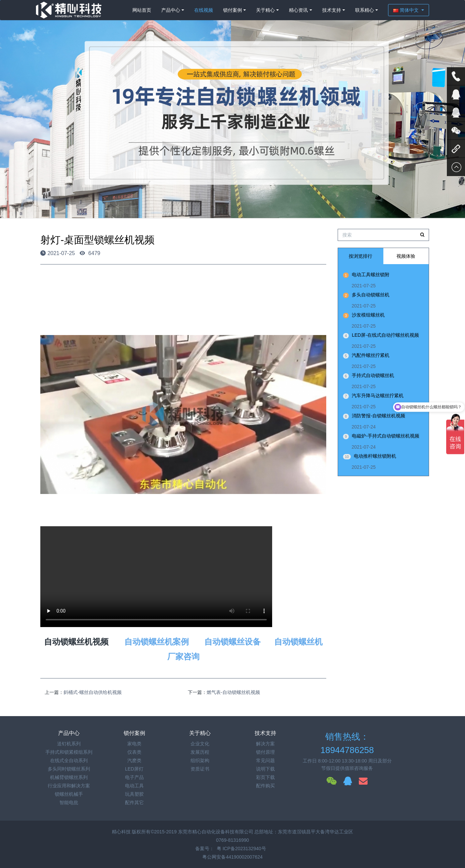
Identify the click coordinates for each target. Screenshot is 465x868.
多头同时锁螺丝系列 (69, 769)
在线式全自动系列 (69, 760)
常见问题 (265, 760)
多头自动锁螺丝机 (371, 295)
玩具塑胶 (134, 794)
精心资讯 (298, 10)
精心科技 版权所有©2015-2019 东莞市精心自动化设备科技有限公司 (183, 832)
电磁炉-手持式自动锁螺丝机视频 (386, 436)
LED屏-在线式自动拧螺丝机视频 (385, 335)
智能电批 (69, 802)
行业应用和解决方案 (69, 786)
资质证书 (200, 769)
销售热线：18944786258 (347, 743)
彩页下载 (265, 777)
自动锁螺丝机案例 (157, 642)
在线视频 (204, 10)
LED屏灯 (134, 769)
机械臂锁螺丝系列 (69, 777)
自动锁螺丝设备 (232, 642)
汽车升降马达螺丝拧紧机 (378, 396)
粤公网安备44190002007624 (232, 857)
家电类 (134, 744)
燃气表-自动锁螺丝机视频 (233, 692)
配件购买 (265, 786)
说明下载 (265, 769)
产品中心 (171, 10)
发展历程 (200, 752)
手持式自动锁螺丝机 (373, 375)
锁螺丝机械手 (69, 794)
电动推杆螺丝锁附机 (375, 456)
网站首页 (142, 10)
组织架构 (200, 760)
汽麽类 (134, 760)
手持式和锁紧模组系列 (69, 752)
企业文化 (200, 744)
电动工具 (134, 786)
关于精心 (265, 10)
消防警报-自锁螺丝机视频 (378, 416)
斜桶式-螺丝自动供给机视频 (93, 692)
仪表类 (134, 752)
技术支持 (332, 10)
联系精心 (365, 10)
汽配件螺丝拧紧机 (371, 355)
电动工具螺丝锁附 (371, 275)
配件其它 (134, 802)
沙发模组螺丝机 (368, 315)
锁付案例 (232, 10)
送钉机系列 (69, 744)
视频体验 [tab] (406, 256)
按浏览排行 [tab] (361, 256)
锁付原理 (265, 752)
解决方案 (265, 744)
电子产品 (134, 777)
